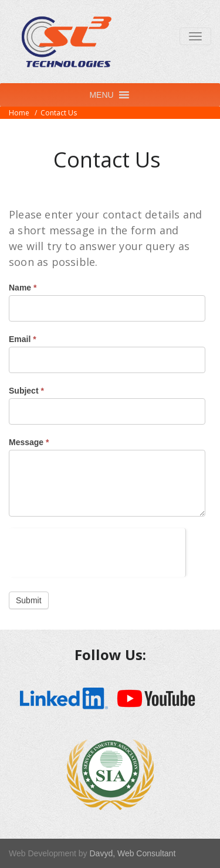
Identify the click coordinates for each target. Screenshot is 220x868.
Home (19, 113)
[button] (101, 95)
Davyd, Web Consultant (132, 853)
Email (23, 339)
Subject (26, 391)
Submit (29, 600)
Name (23, 288)
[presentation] (97, 551)
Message (29, 442)
